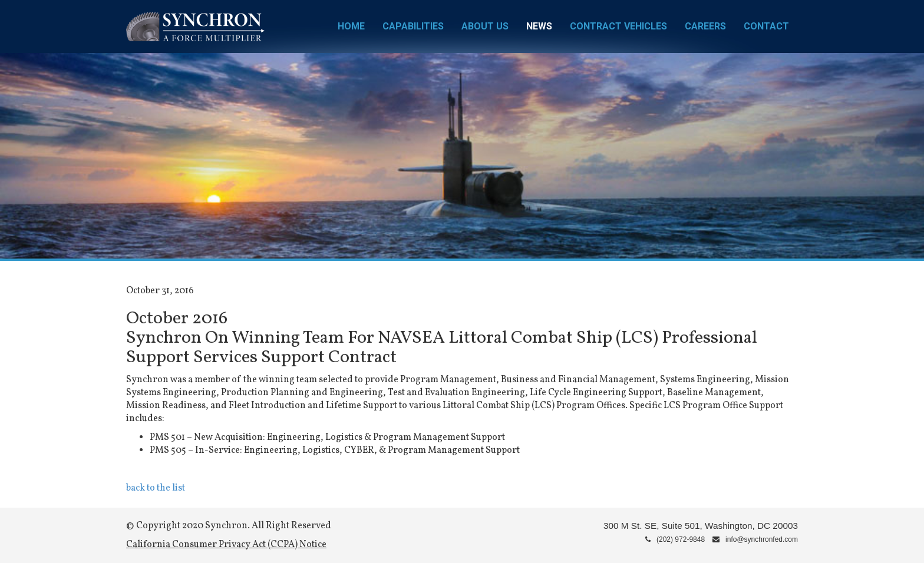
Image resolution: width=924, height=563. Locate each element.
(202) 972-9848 (675, 539)
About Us (485, 26)
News (539, 26)
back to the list (156, 488)
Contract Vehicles (618, 26)
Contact (766, 26)
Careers (705, 26)
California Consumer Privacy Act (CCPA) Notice (226, 545)
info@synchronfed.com (755, 539)
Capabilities (413, 26)
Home (351, 26)
